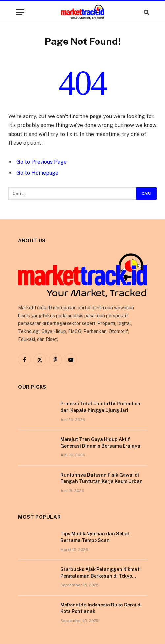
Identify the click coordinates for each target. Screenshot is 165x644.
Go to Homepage (37, 173)
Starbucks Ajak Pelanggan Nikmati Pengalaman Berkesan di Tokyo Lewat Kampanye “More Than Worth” (102, 576)
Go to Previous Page (41, 162)
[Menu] (20, 12)
